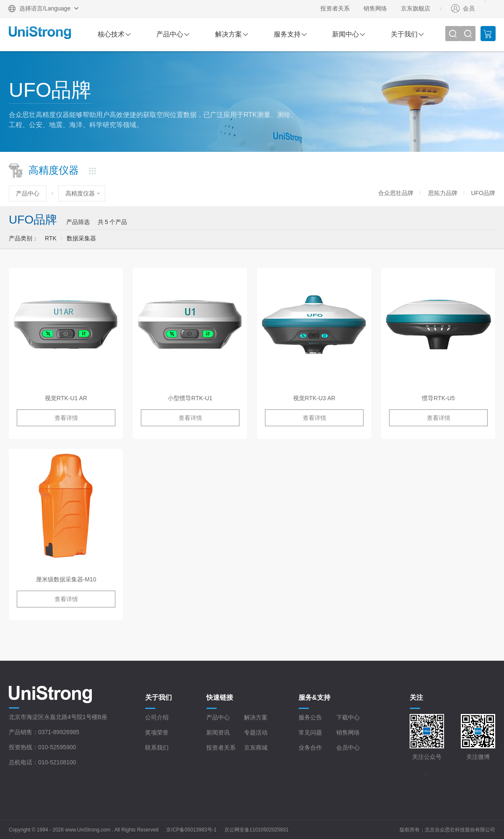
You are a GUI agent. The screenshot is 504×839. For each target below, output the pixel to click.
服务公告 (310, 717)
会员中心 (348, 748)
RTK (51, 238)
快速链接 (220, 697)
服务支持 (287, 34)
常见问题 (310, 732)
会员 (469, 8)
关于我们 (404, 34)
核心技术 (111, 34)
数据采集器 (81, 238)
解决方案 (229, 34)
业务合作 (310, 748)
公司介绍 (157, 717)
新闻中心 (346, 34)
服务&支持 (314, 697)
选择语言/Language (45, 8)
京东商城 (256, 748)
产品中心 (170, 34)
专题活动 (256, 732)
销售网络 (375, 8)
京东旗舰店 (416, 8)
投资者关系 (335, 8)
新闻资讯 (218, 732)
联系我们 (157, 748)
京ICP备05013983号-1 (191, 830)
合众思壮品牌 (396, 193)
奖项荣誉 (157, 732)
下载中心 (348, 717)
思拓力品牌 (443, 193)
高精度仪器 (80, 193)
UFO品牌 (483, 193)
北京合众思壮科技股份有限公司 (460, 830)
